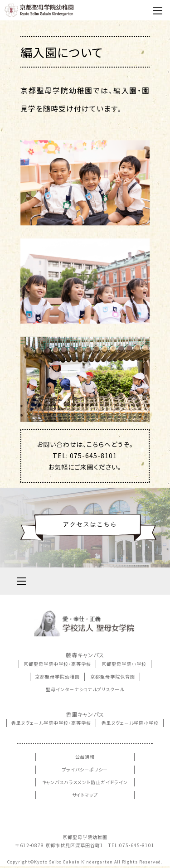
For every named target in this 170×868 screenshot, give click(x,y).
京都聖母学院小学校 (124, 664)
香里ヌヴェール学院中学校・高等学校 (51, 723)
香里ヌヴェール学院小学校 (130, 723)
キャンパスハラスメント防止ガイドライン (85, 782)
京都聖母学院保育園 (113, 676)
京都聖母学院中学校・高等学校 (57, 664)
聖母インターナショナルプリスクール (85, 689)
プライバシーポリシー (85, 769)
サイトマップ (85, 795)
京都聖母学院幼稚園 (57, 676)
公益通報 (85, 757)
